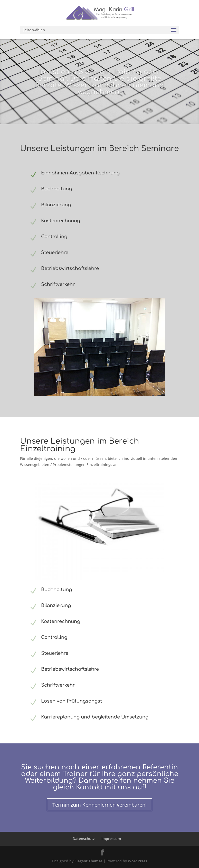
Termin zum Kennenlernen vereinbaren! (99, 805)
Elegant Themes (88, 861)
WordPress (138, 861)
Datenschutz (84, 839)
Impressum (111, 839)
